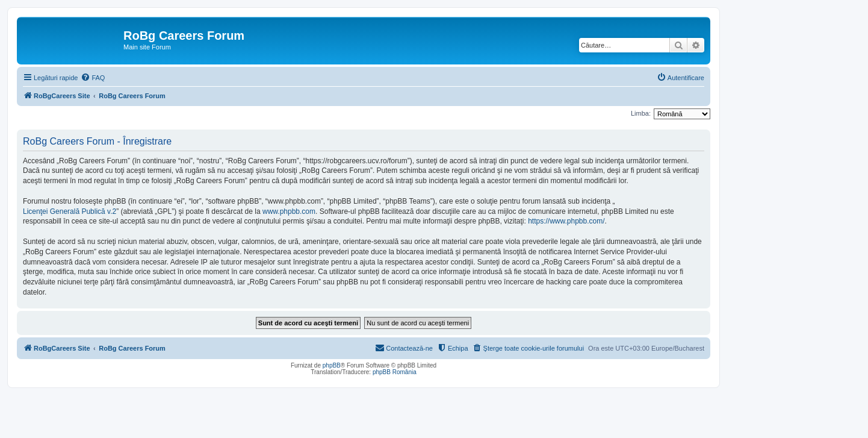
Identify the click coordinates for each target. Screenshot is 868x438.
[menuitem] (93, 78)
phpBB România (395, 372)
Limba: (641, 113)
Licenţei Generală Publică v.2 (70, 211)
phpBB (332, 365)
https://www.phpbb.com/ (566, 221)
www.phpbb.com (289, 211)
